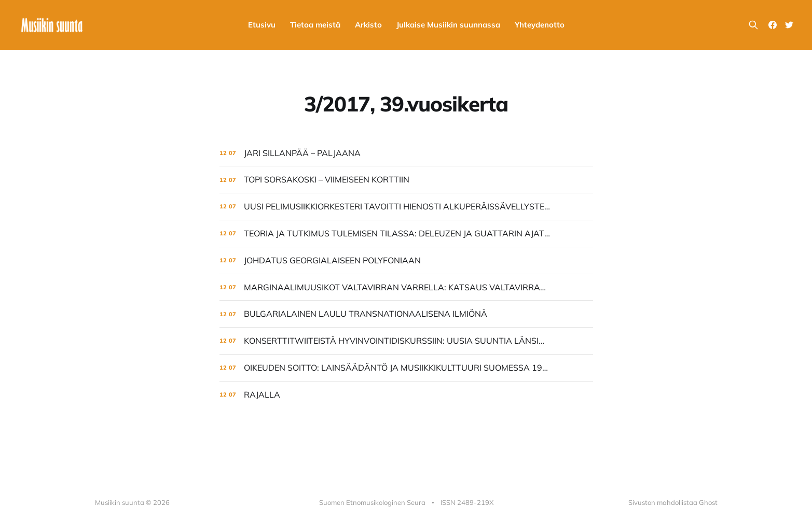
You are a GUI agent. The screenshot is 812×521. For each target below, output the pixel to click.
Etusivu (262, 25)
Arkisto (368, 25)
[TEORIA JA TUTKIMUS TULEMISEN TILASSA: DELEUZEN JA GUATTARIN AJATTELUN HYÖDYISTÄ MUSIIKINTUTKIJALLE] (406, 234)
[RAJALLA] (406, 395)
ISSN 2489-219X (467, 502)
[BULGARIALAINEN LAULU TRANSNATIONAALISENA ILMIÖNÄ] (406, 314)
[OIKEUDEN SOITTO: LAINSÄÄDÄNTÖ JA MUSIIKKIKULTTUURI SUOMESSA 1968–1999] (406, 368)
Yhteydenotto (540, 25)
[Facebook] (773, 25)
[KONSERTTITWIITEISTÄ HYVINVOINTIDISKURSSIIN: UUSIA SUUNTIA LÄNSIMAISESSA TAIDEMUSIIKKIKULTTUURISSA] (406, 341)
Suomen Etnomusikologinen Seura (372, 502)
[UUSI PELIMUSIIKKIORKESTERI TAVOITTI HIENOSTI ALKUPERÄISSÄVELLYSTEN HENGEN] (406, 207)
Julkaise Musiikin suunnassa (448, 25)
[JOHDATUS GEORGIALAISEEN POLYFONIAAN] (406, 260)
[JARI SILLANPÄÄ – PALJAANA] (406, 153)
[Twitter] (789, 25)
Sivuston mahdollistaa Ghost (673, 502)
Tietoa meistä (315, 25)
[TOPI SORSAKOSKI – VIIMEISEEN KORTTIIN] (406, 180)
